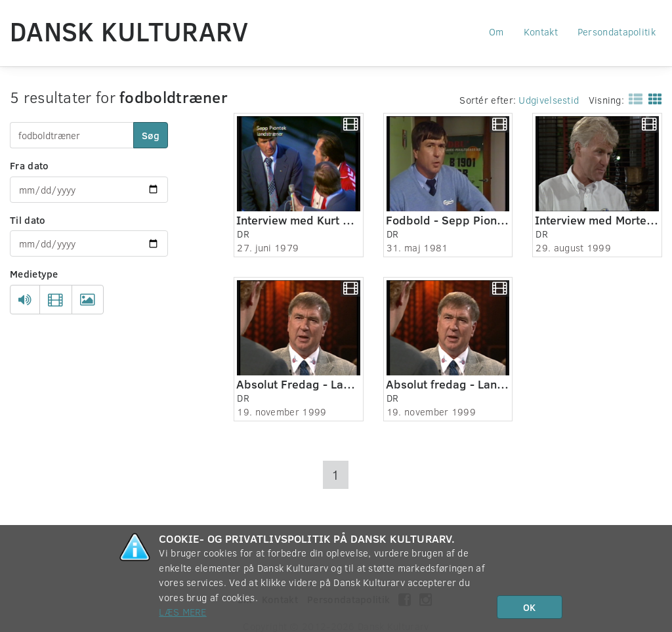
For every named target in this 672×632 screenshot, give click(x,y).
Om (496, 32)
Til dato (28, 220)
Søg (151, 135)
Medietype (34, 274)
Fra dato (29, 165)
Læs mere (182, 612)
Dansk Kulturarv (129, 31)
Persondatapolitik (617, 32)
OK (529, 607)
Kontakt (541, 32)
